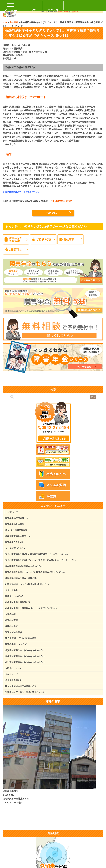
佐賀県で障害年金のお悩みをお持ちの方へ (26, 656)
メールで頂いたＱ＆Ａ (16, 550)
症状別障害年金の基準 (19, 537)
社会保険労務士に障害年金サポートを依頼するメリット (33, 612)
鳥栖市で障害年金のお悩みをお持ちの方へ (26, 662)
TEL (85, 6)
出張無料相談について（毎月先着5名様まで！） (29, 587)
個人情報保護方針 (14, 687)
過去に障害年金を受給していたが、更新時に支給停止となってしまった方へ (43, 562)
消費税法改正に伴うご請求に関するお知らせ (27, 700)
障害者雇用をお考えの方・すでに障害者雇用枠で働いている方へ (37, 575)
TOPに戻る (52, 213)
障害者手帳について (17, 650)
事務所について (15, 600)
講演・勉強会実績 (14, 637)
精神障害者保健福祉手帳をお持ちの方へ (25, 569)
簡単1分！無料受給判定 (17, 531)
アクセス (53, 10)
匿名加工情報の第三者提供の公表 (22, 693)
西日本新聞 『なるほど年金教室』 (23, 643)
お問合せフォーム (14, 675)
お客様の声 (11, 618)
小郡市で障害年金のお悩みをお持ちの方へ (26, 668)
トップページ (12, 513)
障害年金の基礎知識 (18, 519)
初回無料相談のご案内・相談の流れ (23, 581)
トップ (32, 10)
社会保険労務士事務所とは (19, 606)
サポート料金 (12, 594)
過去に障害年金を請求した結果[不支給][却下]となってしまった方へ (39, 556)
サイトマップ (12, 681)
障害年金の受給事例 (15, 525)
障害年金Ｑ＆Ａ (15, 544)
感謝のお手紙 (12, 631)
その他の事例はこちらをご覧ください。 (22, 192)
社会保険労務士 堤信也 (62, 201)
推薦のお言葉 (12, 625)
